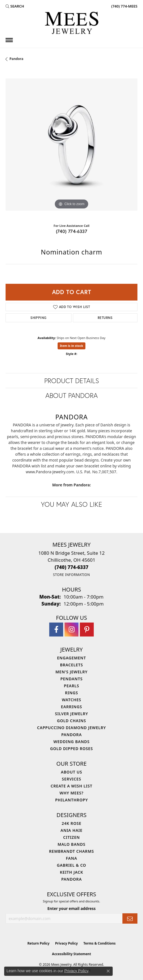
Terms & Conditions (100, 943)
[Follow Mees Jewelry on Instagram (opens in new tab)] (71, 630)
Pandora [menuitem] (71, 735)
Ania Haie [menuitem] (72, 830)
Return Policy (38, 943)
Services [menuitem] (71, 779)
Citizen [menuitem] (71, 837)
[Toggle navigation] (9, 40)
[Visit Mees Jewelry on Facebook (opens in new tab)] (56, 630)
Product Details (72, 381)
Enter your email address (71, 908)
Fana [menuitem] (71, 858)
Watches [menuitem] (71, 700)
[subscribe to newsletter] (130, 918)
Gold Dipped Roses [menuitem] (71, 749)
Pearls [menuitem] (72, 686)
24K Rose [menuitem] (72, 823)
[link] (124, 6)
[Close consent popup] (108, 971)
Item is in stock (71, 346)
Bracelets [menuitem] (71, 665)
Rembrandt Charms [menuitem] (71, 851)
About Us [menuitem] (71, 772)
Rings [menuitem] (71, 693)
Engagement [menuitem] (71, 658)
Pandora (16, 59)
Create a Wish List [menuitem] (71, 786)
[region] (71, 145)
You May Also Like (71, 504)
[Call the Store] (71, 567)
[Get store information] (71, 575)
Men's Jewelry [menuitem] (71, 672)
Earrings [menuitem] (71, 707)
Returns (105, 318)
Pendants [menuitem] (71, 679)
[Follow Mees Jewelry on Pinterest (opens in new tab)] (87, 630)
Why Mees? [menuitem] (71, 793)
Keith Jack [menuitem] (71, 872)
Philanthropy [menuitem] (71, 800)
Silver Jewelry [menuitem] (71, 714)
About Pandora (71, 395)
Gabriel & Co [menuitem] (71, 865)
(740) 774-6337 (72, 231)
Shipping (38, 318)
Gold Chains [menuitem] (71, 721)
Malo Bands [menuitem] (71, 844)
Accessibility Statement (71, 954)
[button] (15, 6)
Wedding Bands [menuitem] (71, 742)
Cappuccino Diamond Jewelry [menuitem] (71, 728)
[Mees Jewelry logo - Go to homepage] (71, 24)
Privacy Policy (66, 943)
